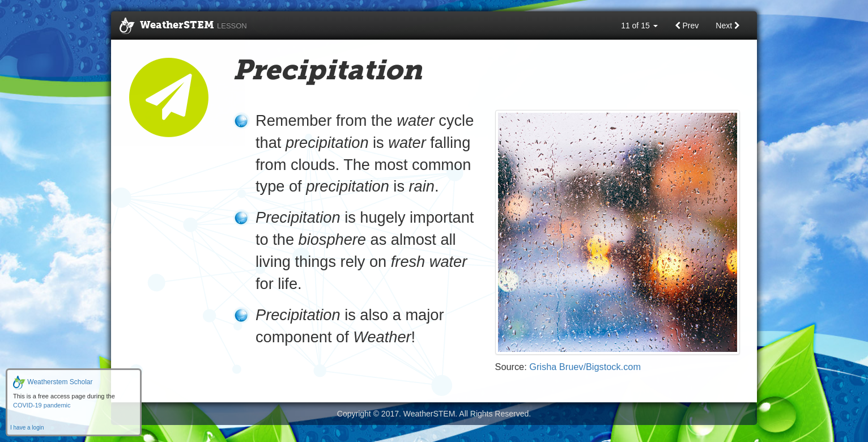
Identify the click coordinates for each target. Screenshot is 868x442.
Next (728, 25)
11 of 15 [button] (639, 25)
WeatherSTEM (183, 26)
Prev (687, 25)
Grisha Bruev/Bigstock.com (585, 367)
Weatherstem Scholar (53, 382)
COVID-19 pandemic (42, 405)
